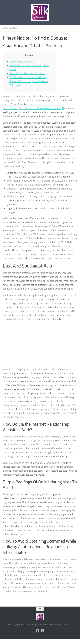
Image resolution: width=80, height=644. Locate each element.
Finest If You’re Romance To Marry (27, 73)
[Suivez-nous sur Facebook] (38, 631)
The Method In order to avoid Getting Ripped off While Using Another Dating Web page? (29, 81)
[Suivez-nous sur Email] (42, 631)
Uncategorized (10, 28)
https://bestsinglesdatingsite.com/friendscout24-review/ (33, 108)
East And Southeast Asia (22, 62)
